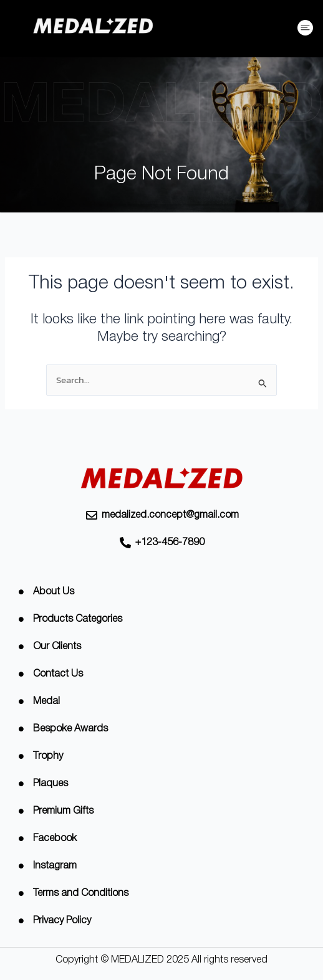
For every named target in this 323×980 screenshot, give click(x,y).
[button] (306, 30)
